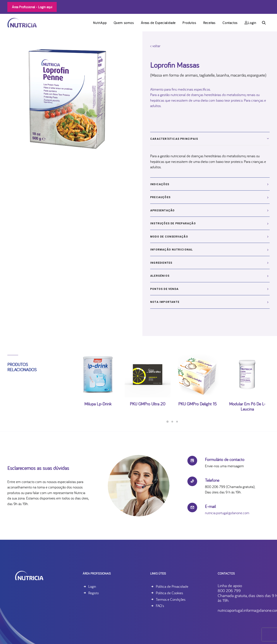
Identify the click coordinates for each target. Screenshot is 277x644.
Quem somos (124, 23)
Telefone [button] (212, 480)
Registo (93, 593)
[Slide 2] (172, 422)
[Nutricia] (22, 23)
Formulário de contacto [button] (225, 459)
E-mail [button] (210, 506)
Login (250, 23)
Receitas (209, 23)
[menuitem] (100, 23)
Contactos (230, 23)
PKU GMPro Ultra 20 (148, 391)
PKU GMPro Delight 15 (197, 391)
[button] (266, 23)
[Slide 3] (177, 422)
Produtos (189, 23)
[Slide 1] (167, 422)
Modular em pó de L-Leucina (247, 394)
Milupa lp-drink (98, 391)
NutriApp (100, 23)
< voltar (155, 46)
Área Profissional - (32, 7)
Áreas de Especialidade (158, 23)
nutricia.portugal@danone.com (227, 513)
